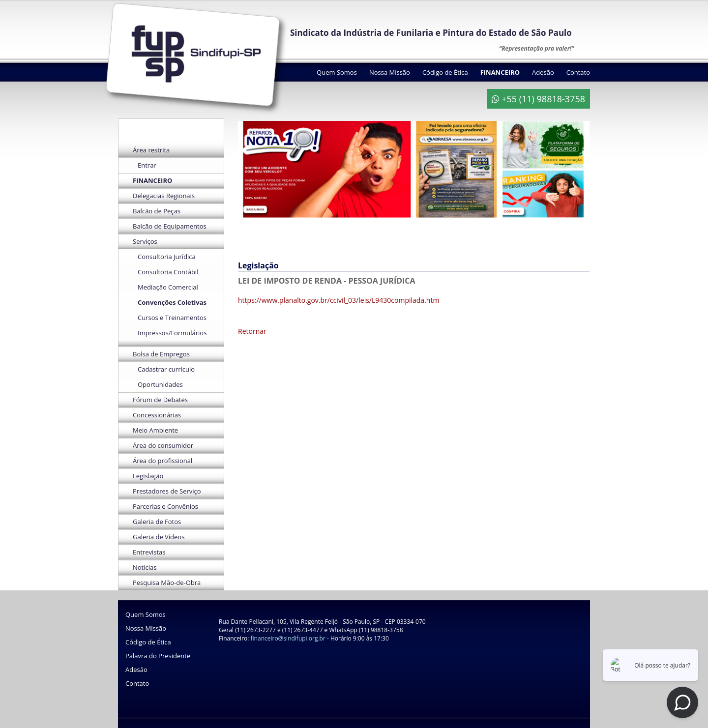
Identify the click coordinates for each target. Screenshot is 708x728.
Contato (578, 72)
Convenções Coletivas (172, 302)
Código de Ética (445, 72)
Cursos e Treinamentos (172, 318)
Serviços (145, 241)
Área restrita (151, 150)
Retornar (252, 331)
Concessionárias (157, 415)
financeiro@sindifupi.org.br (288, 638)
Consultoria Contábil (168, 272)
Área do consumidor (163, 445)
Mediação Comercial (168, 287)
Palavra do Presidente (158, 656)
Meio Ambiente (155, 430)
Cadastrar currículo (166, 369)
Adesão (543, 72)
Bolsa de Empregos (161, 354)
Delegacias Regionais (164, 196)
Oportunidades (160, 384)
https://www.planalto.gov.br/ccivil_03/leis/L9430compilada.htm (339, 300)
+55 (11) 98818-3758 (538, 99)
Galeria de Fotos (157, 522)
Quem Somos (337, 72)
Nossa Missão (390, 72)
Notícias (145, 567)
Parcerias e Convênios (165, 506)
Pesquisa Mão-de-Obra (167, 582)
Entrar (147, 165)
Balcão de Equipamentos (170, 226)
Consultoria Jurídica (167, 257)
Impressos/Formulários (172, 333)
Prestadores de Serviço (167, 491)
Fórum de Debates (160, 400)
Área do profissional (162, 461)
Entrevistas (149, 552)
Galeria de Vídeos (159, 537)
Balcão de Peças (157, 211)
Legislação (148, 476)
